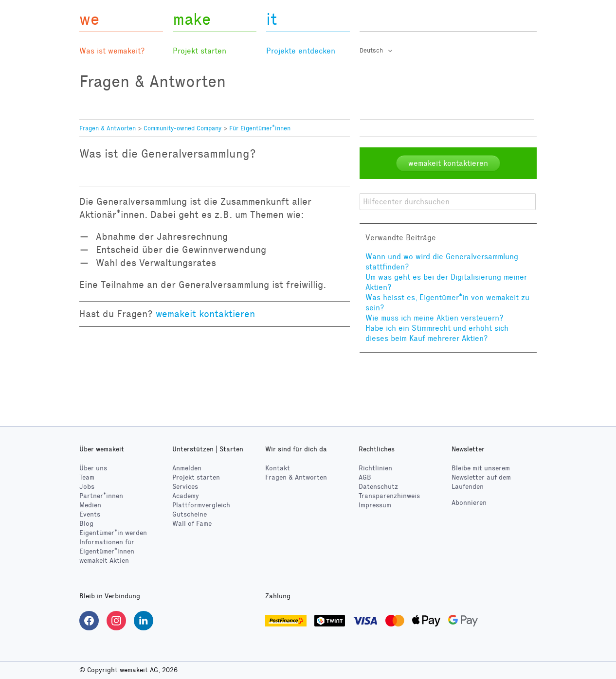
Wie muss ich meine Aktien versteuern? (435, 318)
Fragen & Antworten (108, 128)
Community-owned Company (182, 128)
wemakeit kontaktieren (205, 314)
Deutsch (372, 51)
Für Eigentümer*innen (260, 128)
